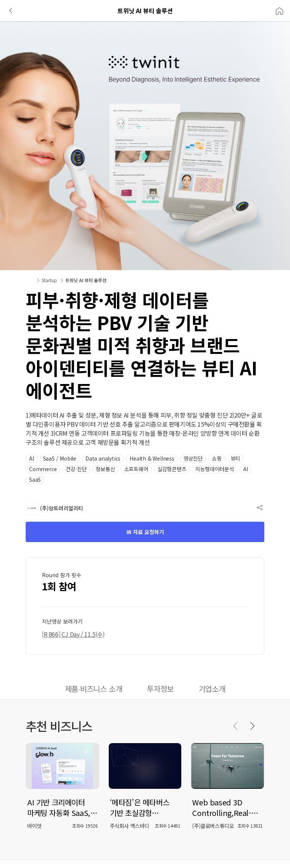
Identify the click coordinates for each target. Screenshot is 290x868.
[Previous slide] (236, 726)
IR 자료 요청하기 (145, 532)
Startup (49, 280)
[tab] (94, 690)
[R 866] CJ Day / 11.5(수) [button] (73, 634)
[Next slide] (252, 726)
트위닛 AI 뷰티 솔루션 (86, 280)
